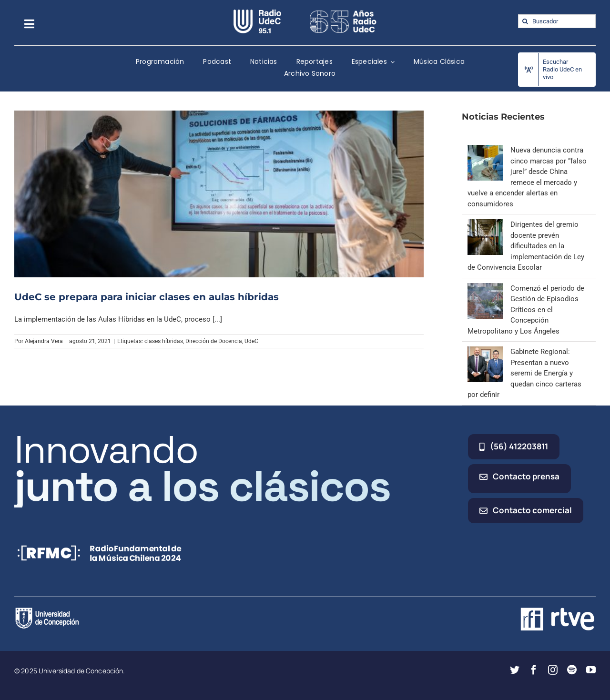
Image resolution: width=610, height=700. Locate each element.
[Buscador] (557, 21)
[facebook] (534, 670)
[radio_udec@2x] (257, 13)
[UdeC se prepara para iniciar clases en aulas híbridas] (219, 194)
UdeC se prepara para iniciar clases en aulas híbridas (147, 297)
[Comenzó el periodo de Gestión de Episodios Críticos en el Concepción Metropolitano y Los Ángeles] (485, 288)
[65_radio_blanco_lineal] (343, 13)
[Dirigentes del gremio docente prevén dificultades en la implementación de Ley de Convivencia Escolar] (485, 224)
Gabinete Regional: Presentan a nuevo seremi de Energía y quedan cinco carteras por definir (524, 373)
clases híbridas (164, 341)
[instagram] (553, 670)
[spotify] (572, 670)
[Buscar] (525, 21)
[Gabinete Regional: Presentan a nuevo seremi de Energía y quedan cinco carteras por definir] (485, 352)
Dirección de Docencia (214, 341)
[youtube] (591, 670)
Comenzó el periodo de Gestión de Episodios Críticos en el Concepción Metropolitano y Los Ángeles (526, 310)
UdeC (251, 341)
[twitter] (515, 670)
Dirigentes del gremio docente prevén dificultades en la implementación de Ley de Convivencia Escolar (526, 246)
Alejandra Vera (44, 341)
